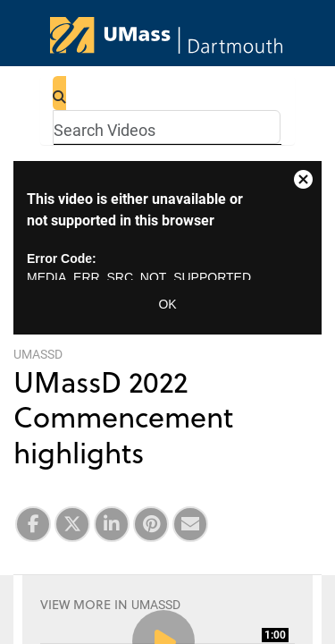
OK (167, 304)
